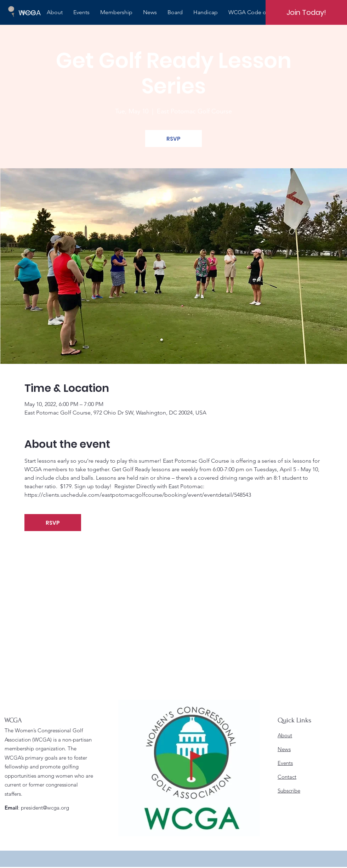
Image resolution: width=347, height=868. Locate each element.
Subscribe (289, 791)
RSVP (173, 139)
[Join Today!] (306, 12)
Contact (287, 777)
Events (285, 763)
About (285, 735)
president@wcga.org (45, 808)
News (284, 749)
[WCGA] (42, 13)
